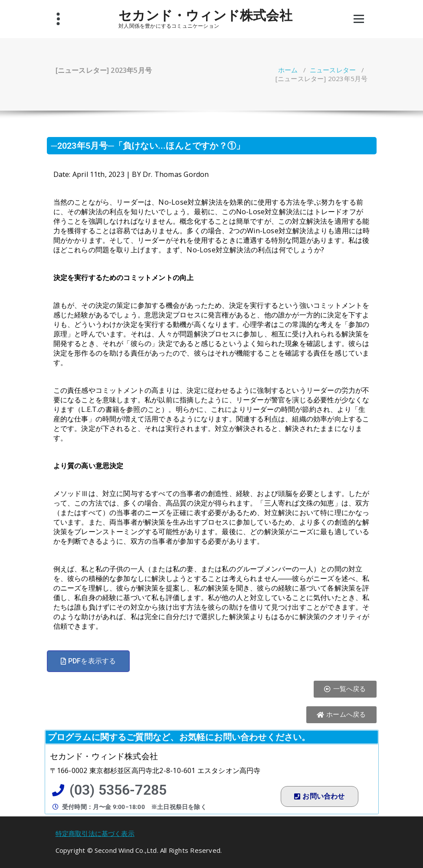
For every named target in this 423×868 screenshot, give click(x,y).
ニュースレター (333, 70)
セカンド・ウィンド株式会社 (205, 15)
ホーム (288, 70)
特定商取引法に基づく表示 (95, 833)
